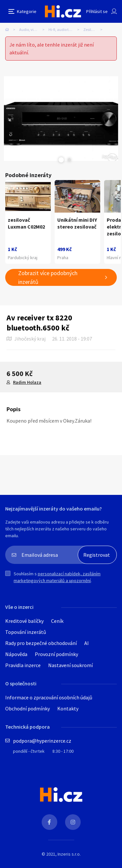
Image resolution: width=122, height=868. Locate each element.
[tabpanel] (61, 119)
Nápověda (16, 654)
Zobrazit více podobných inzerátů (48, 277)
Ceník (57, 621)
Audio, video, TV (32, 29)
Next (69, 160)
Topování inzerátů (26, 632)
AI (87, 643)
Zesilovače (92, 29)
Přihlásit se (97, 11)
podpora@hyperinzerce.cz (42, 741)
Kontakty (68, 708)
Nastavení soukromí (70, 665)
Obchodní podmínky (27, 708)
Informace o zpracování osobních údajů (49, 697)
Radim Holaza (27, 382)
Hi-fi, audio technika (65, 29)
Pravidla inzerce (23, 665)
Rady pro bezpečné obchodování (41, 643)
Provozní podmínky (56, 654)
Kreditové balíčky (24, 621)
